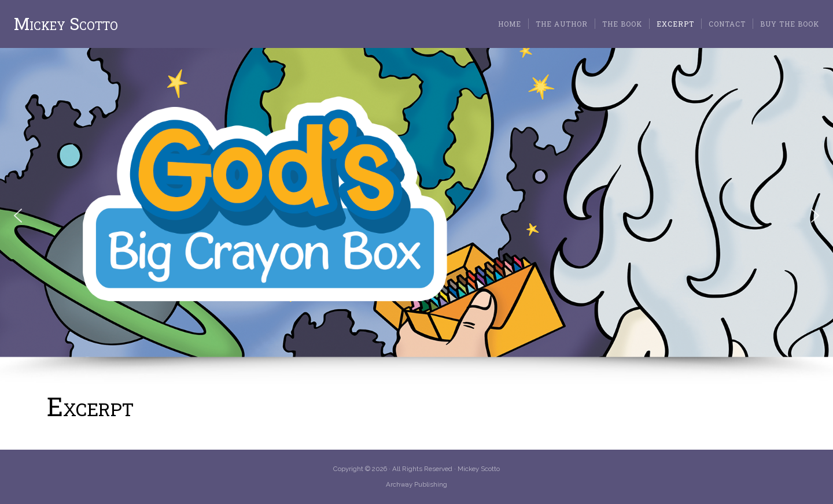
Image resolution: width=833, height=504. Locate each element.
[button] (18, 216)
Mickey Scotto (66, 24)
